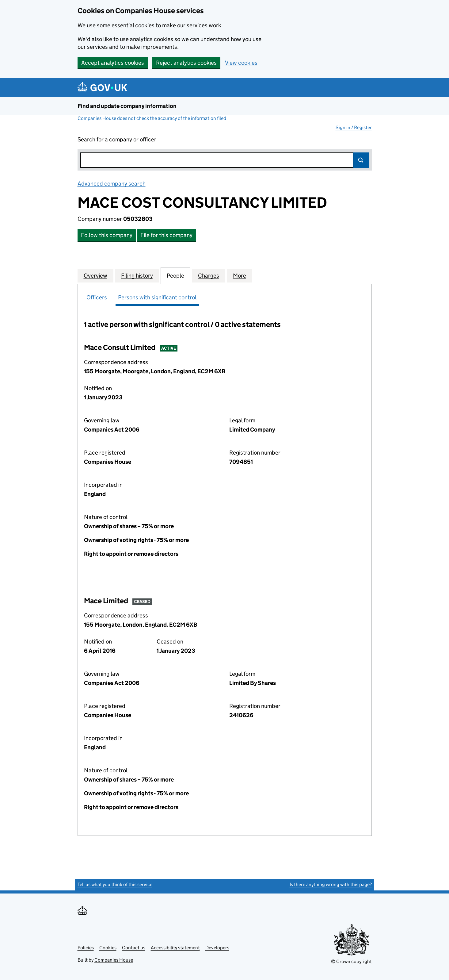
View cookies (241, 63)
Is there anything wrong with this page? (331, 884)
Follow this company (107, 235)
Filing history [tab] (137, 275)
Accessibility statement (175, 948)
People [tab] (175, 275)
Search (361, 160)
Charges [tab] (209, 275)
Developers (217, 948)
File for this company (166, 235)
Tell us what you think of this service (115, 884)
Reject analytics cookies (186, 63)
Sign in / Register (354, 127)
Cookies (108, 948)
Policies (86, 948)
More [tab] (240, 275)
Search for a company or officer (117, 139)
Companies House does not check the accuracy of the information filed (152, 118)
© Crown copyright (351, 961)
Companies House (114, 960)
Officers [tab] (97, 297)
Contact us (134, 948)
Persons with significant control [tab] (157, 297)
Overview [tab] (95, 275)
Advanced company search (112, 184)
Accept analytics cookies (113, 63)
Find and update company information (127, 106)
